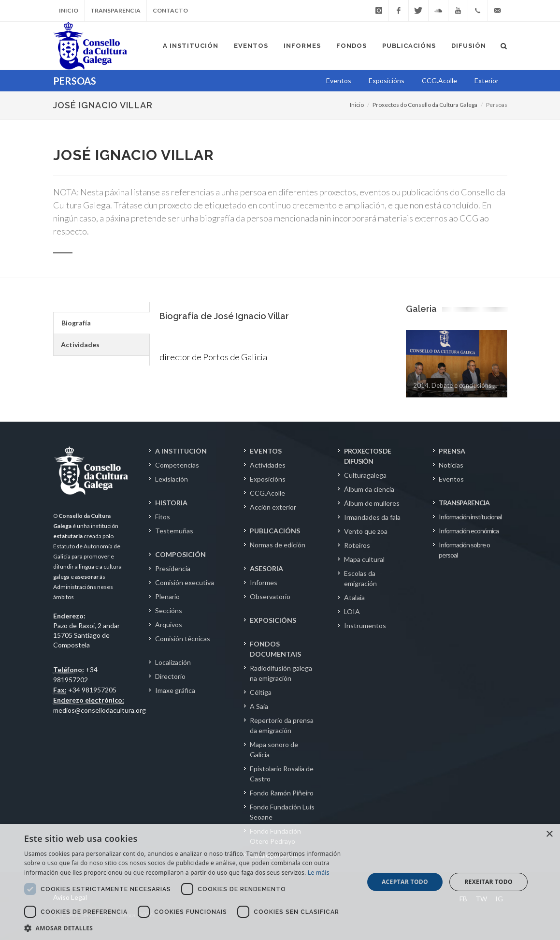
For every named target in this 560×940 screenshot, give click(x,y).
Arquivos (169, 624)
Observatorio (270, 596)
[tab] (101, 323)
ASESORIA (266, 568)
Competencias (177, 465)
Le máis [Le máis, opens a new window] (319, 873)
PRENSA (452, 451)
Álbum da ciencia (369, 489)
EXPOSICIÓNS (273, 620)
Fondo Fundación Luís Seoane (282, 812)
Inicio (69, 10)
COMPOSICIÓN (180, 554)
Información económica (469, 531)
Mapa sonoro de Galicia (274, 749)
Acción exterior (273, 507)
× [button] (549, 834)
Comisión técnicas (183, 639)
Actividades (268, 465)
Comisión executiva (185, 582)
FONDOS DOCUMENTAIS (275, 649)
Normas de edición (278, 545)
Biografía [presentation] (76, 323)
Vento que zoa (366, 531)
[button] (189, 928)
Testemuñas (174, 531)
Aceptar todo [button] (405, 882)
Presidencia (173, 568)
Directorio (170, 676)
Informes (264, 582)
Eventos (451, 479)
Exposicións (268, 479)
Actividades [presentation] (80, 345)
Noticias (451, 465)
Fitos (163, 517)
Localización (173, 662)
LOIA (352, 611)
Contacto (170, 10)
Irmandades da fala (372, 517)
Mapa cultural (364, 559)
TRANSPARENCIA (464, 503)
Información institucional (470, 517)
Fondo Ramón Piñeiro (282, 793)
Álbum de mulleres (372, 503)
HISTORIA (171, 503)
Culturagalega (365, 475)
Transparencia (115, 10)
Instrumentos (365, 625)
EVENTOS (266, 451)
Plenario (167, 596)
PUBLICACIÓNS (275, 531)
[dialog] (280, 882)
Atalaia (354, 597)
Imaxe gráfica (175, 690)
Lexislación (172, 479)
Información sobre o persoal (464, 550)
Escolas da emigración (360, 578)
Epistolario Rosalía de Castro (282, 774)
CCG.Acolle (267, 493)
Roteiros (357, 545)
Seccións (169, 610)
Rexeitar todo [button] (488, 882)
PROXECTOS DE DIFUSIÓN (367, 456)
